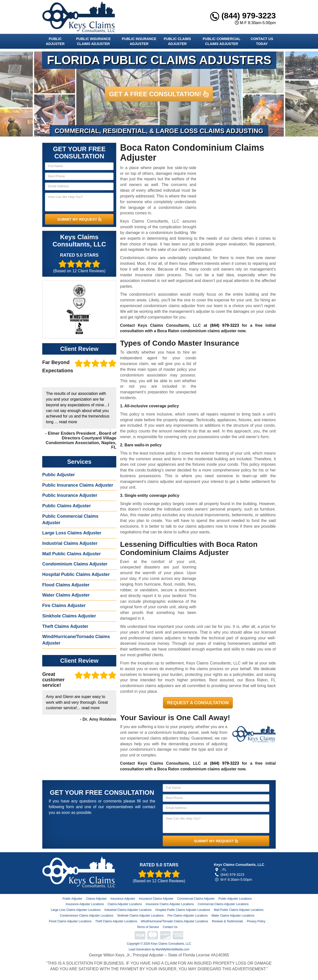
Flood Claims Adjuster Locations (70, 921)
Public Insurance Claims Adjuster (93, 41)
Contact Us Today (262, 41)
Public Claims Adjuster (177, 41)
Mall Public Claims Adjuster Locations (239, 910)
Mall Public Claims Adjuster (71, 554)
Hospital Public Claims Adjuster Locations (183, 910)
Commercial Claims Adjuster (196, 899)
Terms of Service (148, 927)
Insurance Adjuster (123, 899)
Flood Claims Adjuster (66, 585)
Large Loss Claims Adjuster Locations (76, 910)
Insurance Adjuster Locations (85, 904)
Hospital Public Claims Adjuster (76, 574)
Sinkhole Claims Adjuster (69, 616)
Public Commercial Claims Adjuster (222, 41)
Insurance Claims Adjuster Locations (170, 904)
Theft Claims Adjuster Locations (116, 921)
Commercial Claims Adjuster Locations (223, 904)
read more (68, 422)
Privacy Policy (256, 921)
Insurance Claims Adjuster (156, 899)
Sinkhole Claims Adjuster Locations (140, 916)
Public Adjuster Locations (235, 899)
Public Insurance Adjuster (139, 41)
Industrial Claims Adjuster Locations (128, 910)
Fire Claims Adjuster (64, 606)
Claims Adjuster (96, 899)
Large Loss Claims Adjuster (72, 533)
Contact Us (170, 927)
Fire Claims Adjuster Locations (188, 916)
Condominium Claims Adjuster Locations (87, 916)
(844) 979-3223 (243, 16)
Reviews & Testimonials (228, 921)
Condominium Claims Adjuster (75, 564)
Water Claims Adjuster (66, 595)
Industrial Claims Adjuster (70, 543)
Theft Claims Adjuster (65, 626)
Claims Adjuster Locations (125, 904)
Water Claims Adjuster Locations (233, 916)
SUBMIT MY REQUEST (79, 219)
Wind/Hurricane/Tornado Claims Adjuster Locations (175, 921)
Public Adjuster (55, 41)
